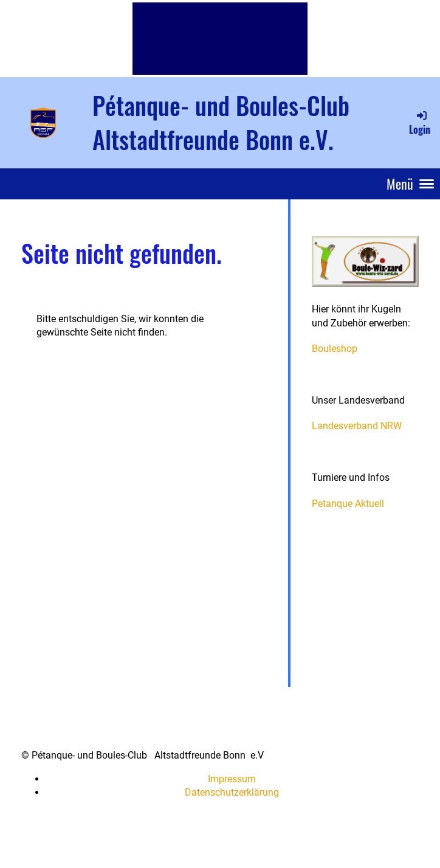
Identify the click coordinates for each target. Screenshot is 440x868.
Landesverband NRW (357, 426)
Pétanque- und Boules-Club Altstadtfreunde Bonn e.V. (221, 122)
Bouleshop (335, 349)
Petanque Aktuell (348, 504)
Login (420, 123)
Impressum (232, 779)
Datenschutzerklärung (232, 792)
